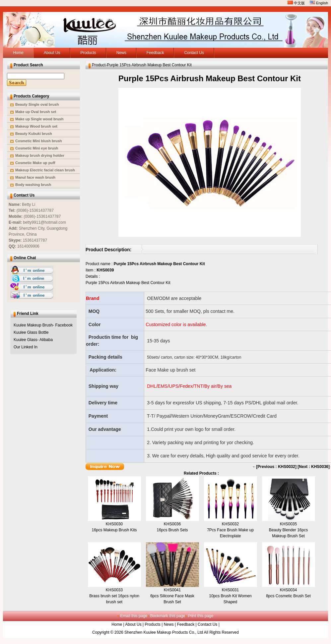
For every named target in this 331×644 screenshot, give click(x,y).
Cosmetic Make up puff (35, 163)
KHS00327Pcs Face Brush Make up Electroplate (230, 530)
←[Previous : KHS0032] (274, 467)
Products (153, 624)
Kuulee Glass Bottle (31, 332)
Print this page (201, 616)
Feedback (186, 624)
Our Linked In (26, 347)
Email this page (134, 616)
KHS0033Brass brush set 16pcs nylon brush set (114, 596)
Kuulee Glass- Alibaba (33, 340)
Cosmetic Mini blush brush (39, 141)
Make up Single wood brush (39, 119)
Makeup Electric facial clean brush (45, 170)
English (319, 3)
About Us (133, 624)
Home (117, 624)
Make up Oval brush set (36, 112)
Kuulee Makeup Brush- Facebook (43, 325)
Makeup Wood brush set (36, 126)
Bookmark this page (168, 616)
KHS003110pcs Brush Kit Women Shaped (230, 596)
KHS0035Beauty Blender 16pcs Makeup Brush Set (288, 530)
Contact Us (207, 624)
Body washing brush (33, 185)
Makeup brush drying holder (40, 155)
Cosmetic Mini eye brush (37, 148)
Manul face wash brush (35, 177)
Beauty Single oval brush (37, 104)
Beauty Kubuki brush (34, 134)
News (169, 624)
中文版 (296, 3)
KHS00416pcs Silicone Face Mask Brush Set (172, 596)
